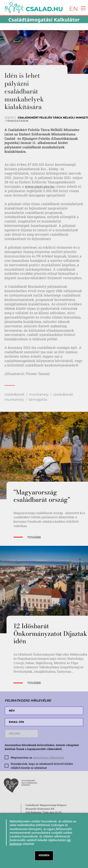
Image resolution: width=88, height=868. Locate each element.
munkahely (39, 394)
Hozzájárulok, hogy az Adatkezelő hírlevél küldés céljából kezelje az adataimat (42, 766)
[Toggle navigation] (82, 8)
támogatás (38, 400)
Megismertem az (37, 757)
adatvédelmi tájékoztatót (48, 757)
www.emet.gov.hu (40, 186)
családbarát (14, 394)
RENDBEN (44, 855)
